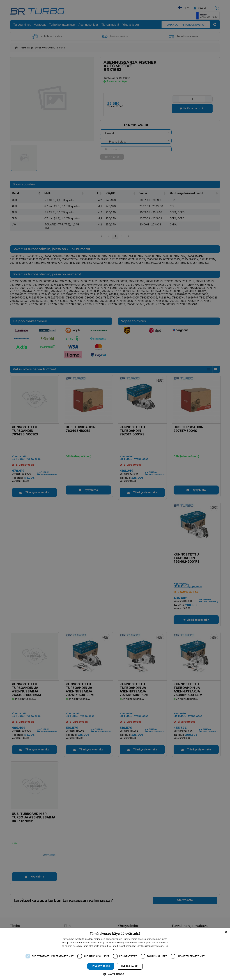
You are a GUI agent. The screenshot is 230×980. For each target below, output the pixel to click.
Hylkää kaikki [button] (130, 966)
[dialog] (115, 954)
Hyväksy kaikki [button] (101, 966)
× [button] (226, 932)
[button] (115, 974)
